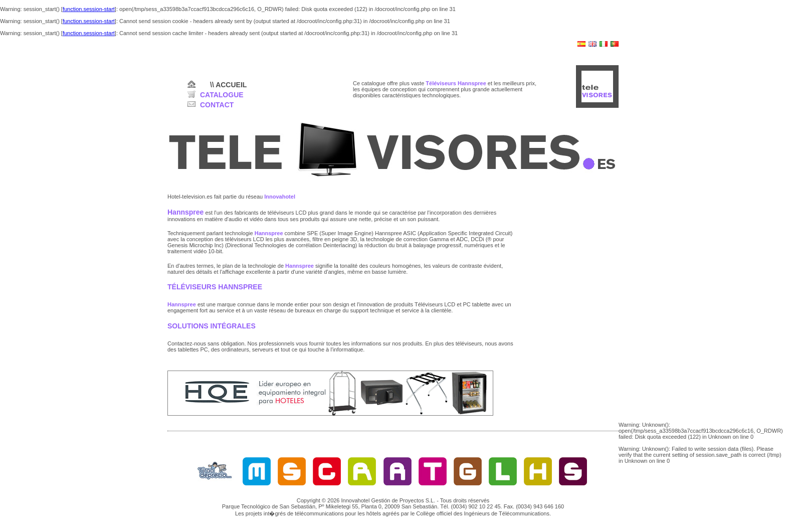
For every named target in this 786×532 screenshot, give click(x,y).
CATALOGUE (222, 95)
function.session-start (89, 9)
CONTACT (217, 105)
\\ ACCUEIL (228, 85)
